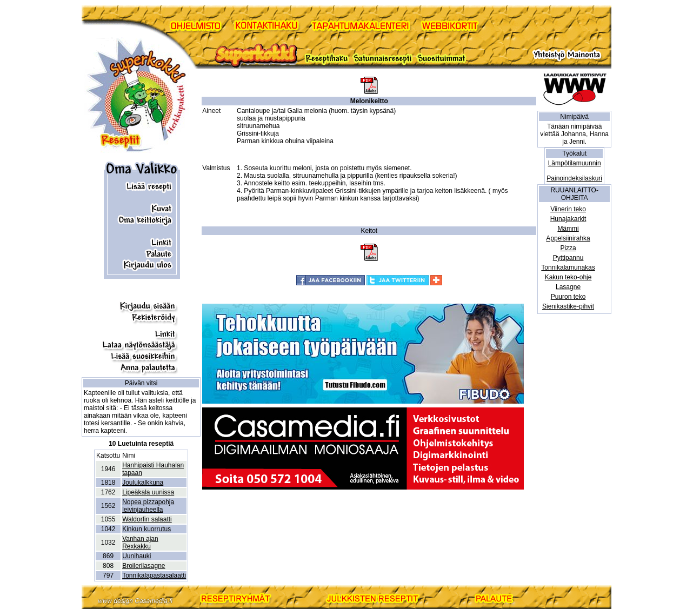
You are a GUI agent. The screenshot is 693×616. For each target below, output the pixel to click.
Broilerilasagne (144, 566)
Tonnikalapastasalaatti (154, 575)
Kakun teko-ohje (568, 277)
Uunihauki (136, 556)
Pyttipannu (568, 258)
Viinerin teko (568, 209)
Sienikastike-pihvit (568, 306)
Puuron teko (568, 297)
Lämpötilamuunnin (575, 163)
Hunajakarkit (568, 219)
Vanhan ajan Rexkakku (140, 543)
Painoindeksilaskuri (574, 178)
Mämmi (568, 229)
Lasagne (568, 287)
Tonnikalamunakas (568, 267)
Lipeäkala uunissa (148, 492)
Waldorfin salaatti (147, 519)
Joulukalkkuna (143, 483)
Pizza (568, 248)
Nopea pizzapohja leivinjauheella (148, 506)
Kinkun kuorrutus (146, 529)
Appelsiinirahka (568, 238)
